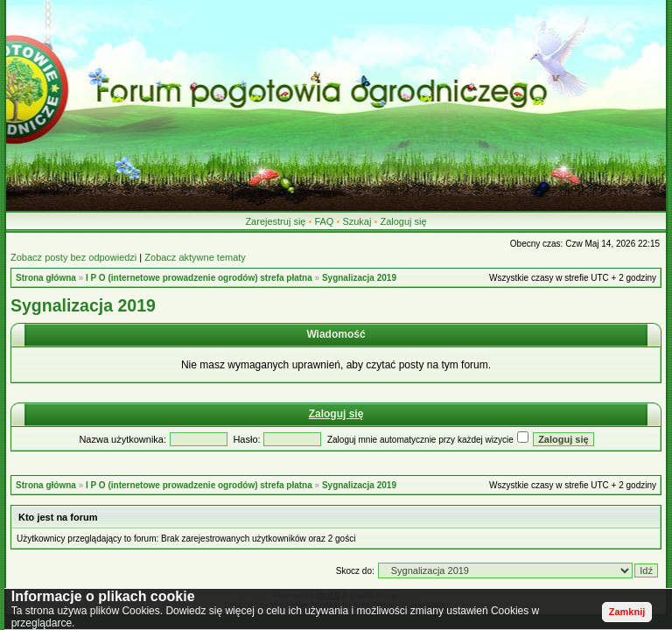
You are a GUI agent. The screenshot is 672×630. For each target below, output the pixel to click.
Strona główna (46, 278)
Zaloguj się (403, 221)
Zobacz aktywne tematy (195, 257)
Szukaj (357, 221)
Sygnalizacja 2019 (359, 278)
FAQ (324, 221)
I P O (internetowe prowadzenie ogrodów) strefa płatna (199, 278)
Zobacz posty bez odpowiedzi (73, 257)
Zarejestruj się (275, 221)
